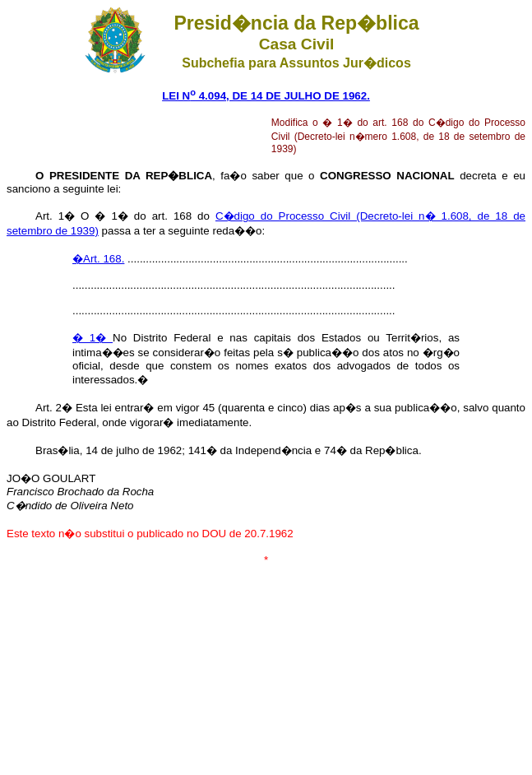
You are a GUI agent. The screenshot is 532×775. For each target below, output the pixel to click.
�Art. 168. (98, 259)
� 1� (93, 338)
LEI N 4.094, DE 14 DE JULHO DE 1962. (266, 96)
